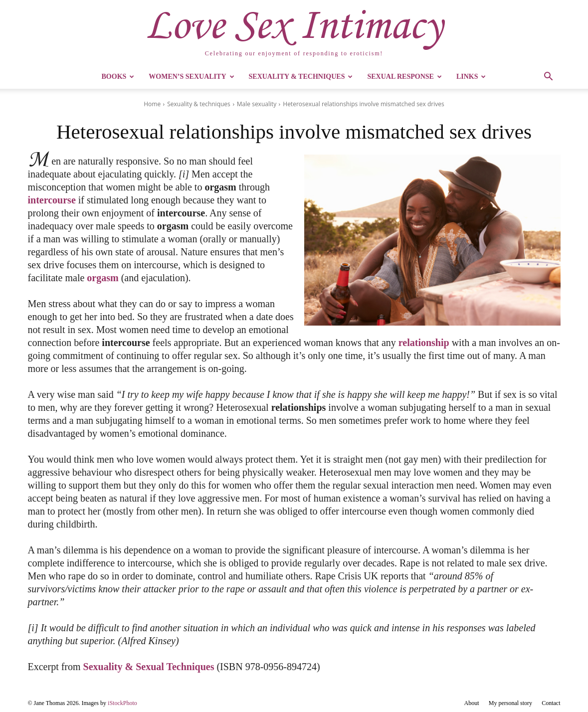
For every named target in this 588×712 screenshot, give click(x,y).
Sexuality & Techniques (301, 77)
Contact (551, 703)
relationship (424, 343)
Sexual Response (404, 77)
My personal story (510, 703)
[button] (549, 78)
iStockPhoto (122, 703)
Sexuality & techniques (199, 104)
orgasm (102, 278)
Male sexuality (257, 104)
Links (471, 77)
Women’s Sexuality (191, 77)
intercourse (52, 200)
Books (118, 77)
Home (152, 104)
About (472, 703)
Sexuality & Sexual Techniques (149, 667)
